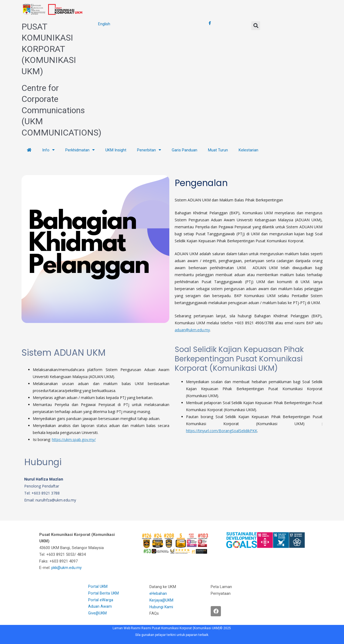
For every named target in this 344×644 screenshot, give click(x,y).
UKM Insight (116, 150)
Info (48, 150)
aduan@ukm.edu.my (192, 330)
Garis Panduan (184, 150)
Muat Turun (218, 150)
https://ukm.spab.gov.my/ (74, 440)
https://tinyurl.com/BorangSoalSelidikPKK (222, 431)
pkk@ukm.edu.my (67, 568)
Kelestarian (248, 150)
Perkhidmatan (80, 150)
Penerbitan (149, 150)
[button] (256, 26)
